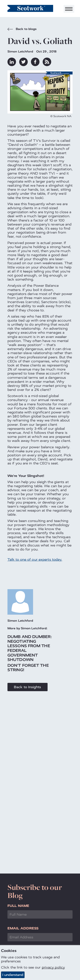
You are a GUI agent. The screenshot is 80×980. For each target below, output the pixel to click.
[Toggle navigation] (69, 9)
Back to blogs (22, 30)
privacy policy (53, 968)
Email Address (23, 928)
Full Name (18, 906)
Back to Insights (28, 687)
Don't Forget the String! (28, 668)
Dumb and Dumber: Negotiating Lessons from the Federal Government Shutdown (30, 648)
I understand (13, 975)
